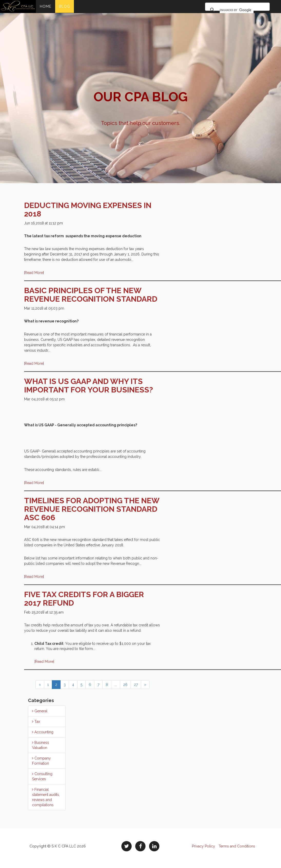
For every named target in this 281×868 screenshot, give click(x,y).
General (40, 711)
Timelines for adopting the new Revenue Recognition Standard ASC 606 (92, 509)
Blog (65, 6)
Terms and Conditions (237, 846)
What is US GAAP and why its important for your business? (89, 386)
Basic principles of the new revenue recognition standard (91, 295)
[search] (237, 10)
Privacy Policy (204, 846)
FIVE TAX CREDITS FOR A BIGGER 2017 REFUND (84, 599)
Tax (36, 722)
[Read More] (34, 273)
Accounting (43, 732)
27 (136, 685)
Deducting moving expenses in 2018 (88, 210)
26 (125, 685)
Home (46, 6)
